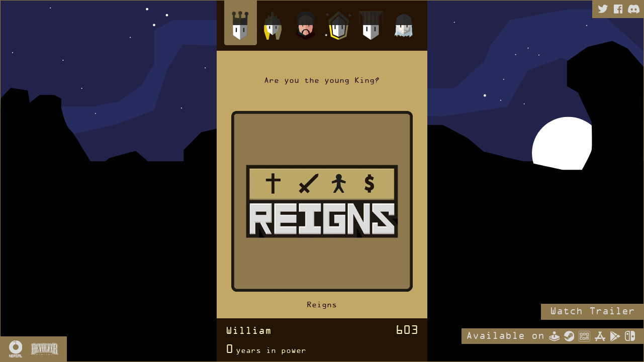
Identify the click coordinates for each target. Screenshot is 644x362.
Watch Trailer (592, 312)
